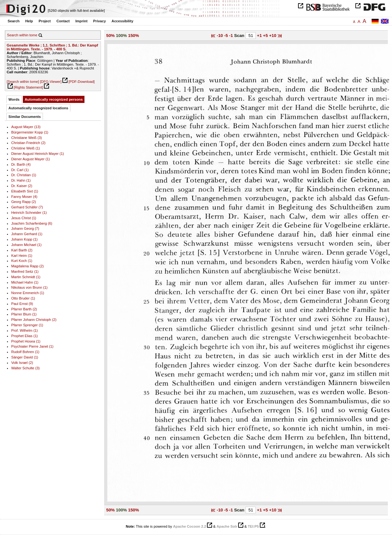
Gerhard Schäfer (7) (27, 207)
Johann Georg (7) (25, 228)
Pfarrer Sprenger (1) (27, 325)
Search (14, 21)
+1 (260, 36)
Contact (63, 21)
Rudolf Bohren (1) (25, 352)
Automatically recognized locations (39, 108)
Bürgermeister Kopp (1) (30, 132)
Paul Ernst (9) (22, 304)
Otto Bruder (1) (23, 298)
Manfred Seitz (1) (25, 271)
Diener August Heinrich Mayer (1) (38, 154)
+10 (273, 36)
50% (110, 36)
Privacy (100, 21)
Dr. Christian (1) (24, 175)
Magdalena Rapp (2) (27, 266)
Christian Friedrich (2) (28, 143)
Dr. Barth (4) (21, 164)
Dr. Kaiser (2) (22, 186)
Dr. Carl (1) (20, 170)
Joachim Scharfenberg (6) (32, 223)
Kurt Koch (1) (22, 261)
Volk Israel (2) (22, 363)
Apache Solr (227, 526)
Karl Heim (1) (22, 256)
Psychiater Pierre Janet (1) (32, 346)
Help (29, 21)
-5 (227, 36)
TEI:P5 (253, 526)
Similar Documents (25, 117)
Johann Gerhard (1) (27, 234)
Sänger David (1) (25, 357)
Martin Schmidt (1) (26, 277)
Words (14, 99)
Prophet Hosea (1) (26, 341)
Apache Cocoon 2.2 (189, 526)
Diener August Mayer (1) (30, 159)
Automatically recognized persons (54, 99)
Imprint (82, 21)
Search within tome (22, 35)
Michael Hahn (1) (25, 282)
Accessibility (122, 21)
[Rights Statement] (28, 87)
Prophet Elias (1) (24, 336)
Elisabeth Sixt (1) (25, 191)
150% (133, 36)
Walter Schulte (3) (25, 368)
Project (45, 21)
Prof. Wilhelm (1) (24, 330)
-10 (221, 36)
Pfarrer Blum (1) (24, 314)
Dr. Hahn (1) (21, 180)
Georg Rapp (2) (24, 202)
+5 (266, 36)
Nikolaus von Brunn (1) (29, 287)
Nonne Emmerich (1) (28, 293)
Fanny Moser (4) (24, 197)
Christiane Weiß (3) (26, 138)
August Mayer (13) (26, 127)
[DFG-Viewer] (51, 82)
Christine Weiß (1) (25, 148)
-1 (232, 36)
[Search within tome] (23, 82)
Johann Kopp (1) (24, 239)
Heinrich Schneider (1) (29, 213)
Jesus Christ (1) (24, 218)
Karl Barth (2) (22, 250)
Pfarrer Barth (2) (24, 309)
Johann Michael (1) (26, 245)
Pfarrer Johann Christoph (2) (34, 320)
